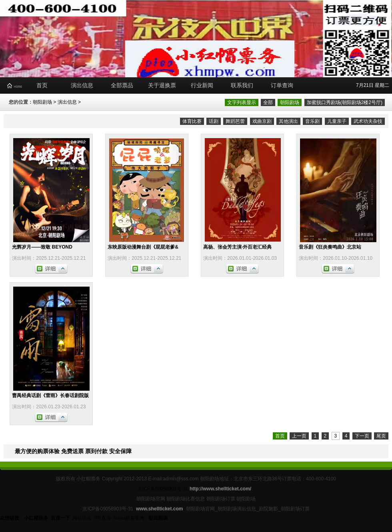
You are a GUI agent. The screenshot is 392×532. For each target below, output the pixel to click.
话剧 (214, 121)
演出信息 (82, 85)
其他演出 (288, 121)
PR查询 (103, 518)
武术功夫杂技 (368, 121)
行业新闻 (202, 85)
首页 (42, 85)
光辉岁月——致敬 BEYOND (42, 247)
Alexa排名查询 (129, 518)
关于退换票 (162, 85)
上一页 (299, 436)
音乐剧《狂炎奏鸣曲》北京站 (330, 247)
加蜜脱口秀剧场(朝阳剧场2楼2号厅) (345, 102)
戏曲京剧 (262, 121)
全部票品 (122, 85)
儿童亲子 (337, 121)
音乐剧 (312, 121)
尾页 (381, 436)
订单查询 (282, 85)
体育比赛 (192, 121)
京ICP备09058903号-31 (163, 489)
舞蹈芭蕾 (235, 121)
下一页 (362, 436)
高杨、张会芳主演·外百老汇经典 (237, 247)
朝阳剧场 (42, 102)
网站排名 (82, 518)
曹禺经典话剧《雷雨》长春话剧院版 (50, 395)
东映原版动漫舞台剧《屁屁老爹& (143, 247)
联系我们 (242, 85)
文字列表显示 (242, 102)
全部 (268, 102)
